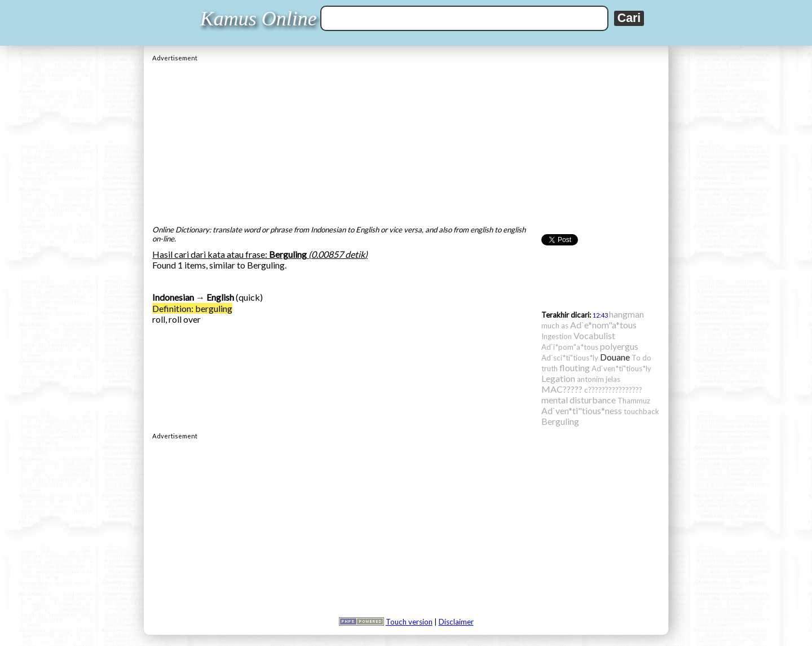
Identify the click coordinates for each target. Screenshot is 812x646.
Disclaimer (456, 622)
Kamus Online (259, 19)
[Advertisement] (406, 140)
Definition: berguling (192, 308)
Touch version (409, 622)
